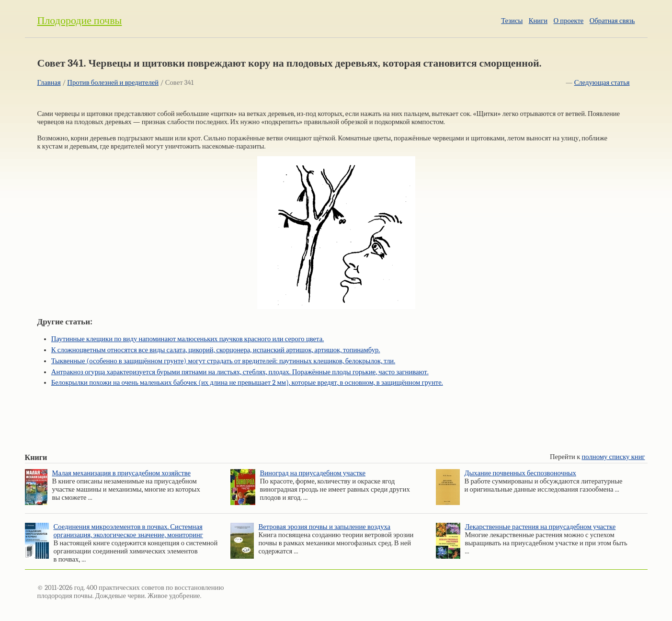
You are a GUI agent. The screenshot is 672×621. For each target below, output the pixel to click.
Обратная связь (612, 21)
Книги (538, 21)
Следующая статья (602, 83)
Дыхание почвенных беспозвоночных (520, 473)
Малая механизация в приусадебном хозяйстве (122, 473)
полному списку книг (614, 457)
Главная (49, 83)
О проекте (569, 21)
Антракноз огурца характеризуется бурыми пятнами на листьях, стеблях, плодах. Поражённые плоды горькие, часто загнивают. (240, 372)
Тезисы (512, 21)
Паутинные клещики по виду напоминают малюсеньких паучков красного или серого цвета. (188, 339)
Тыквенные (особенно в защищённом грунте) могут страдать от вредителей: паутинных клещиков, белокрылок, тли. (223, 361)
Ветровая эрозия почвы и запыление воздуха (325, 527)
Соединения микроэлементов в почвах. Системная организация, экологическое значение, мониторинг (128, 531)
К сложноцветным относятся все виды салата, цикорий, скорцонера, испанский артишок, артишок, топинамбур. (216, 350)
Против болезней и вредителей (113, 83)
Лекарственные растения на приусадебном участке (541, 527)
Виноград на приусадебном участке (313, 473)
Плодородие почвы (80, 21)
